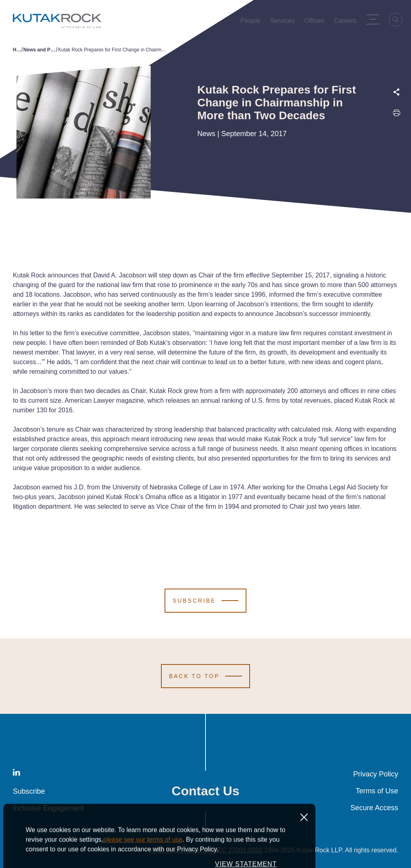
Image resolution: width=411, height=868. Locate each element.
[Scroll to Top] (205, 676)
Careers (347, 22)
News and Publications (40, 50)
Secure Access (374, 808)
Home (17, 50)
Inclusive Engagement (48, 808)
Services (284, 22)
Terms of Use (377, 791)
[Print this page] (397, 115)
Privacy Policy (376, 774)
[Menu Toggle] (374, 19)
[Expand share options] (397, 92)
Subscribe (29, 791)
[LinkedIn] (16, 774)
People (252, 22)
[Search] (397, 21)
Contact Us (206, 791)
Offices (315, 22)
